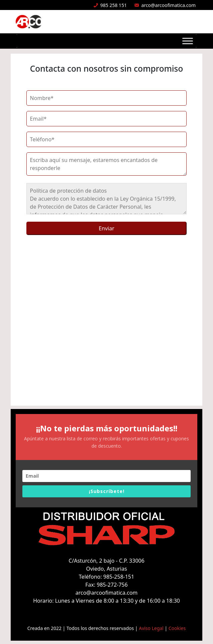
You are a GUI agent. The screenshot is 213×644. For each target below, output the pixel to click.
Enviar (107, 228)
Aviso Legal (151, 628)
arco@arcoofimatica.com (168, 5)
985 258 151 (113, 5)
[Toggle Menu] (188, 41)
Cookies (177, 628)
